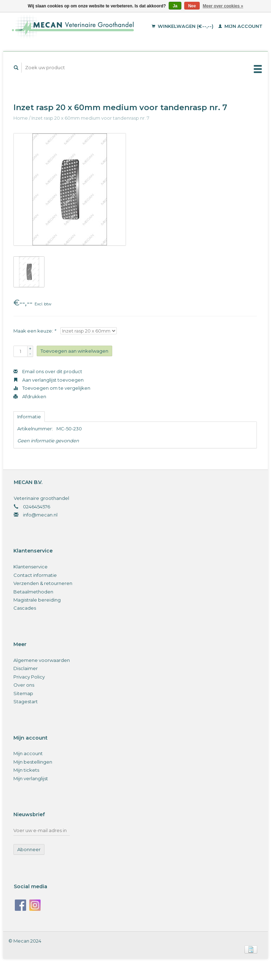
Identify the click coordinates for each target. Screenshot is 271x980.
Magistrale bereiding (37, 600)
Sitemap (23, 693)
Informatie (29, 417)
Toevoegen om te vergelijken (52, 388)
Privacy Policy (29, 677)
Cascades (25, 608)
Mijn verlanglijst (31, 778)
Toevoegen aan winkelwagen (74, 351)
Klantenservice (31, 567)
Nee (192, 6)
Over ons (24, 685)
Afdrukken (30, 396)
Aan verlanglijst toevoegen (49, 380)
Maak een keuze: (35, 331)
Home (21, 118)
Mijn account (240, 26)
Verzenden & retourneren (43, 583)
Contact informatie (35, 575)
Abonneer (29, 849)
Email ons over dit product (48, 371)
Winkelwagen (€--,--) (183, 26)
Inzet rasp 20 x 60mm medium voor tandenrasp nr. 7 (90, 118)
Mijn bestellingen (33, 762)
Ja (175, 6)
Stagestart (26, 701)
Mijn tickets (26, 770)
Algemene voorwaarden (42, 660)
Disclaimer (26, 668)
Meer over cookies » (223, 6)
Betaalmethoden (33, 592)
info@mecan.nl (40, 515)
